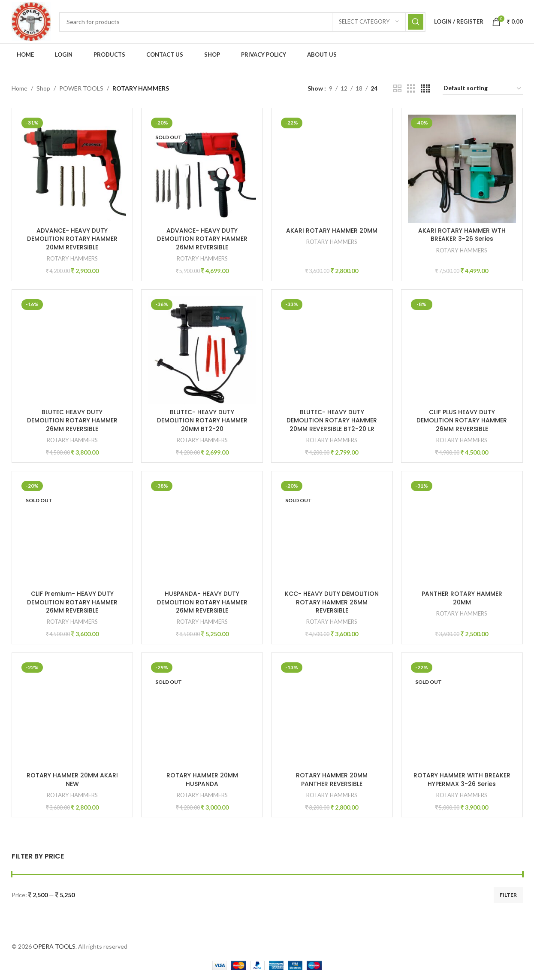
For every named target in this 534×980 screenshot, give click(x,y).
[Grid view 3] (411, 90)
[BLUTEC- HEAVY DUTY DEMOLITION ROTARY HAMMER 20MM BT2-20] (202, 351)
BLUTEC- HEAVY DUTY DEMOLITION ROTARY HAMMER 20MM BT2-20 (202, 421)
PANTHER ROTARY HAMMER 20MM (462, 599)
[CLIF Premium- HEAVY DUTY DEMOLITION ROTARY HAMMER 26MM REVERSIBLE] (72, 533)
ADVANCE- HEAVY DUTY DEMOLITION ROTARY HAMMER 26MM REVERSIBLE (202, 240)
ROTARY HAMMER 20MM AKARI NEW (72, 781)
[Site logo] (32, 22)
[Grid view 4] (425, 90)
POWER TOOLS (81, 90)
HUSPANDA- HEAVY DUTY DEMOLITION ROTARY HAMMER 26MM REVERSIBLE (202, 603)
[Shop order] (483, 90)
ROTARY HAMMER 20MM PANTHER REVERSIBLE (332, 781)
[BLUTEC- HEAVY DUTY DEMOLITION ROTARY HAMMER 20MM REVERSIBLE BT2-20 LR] (332, 351)
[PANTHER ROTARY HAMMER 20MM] (462, 533)
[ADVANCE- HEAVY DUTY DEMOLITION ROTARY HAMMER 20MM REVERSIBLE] (72, 170)
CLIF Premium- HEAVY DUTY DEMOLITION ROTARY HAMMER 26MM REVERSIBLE (72, 603)
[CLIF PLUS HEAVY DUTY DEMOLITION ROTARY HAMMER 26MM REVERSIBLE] (462, 351)
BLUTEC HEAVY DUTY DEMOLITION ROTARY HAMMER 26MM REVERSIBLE (72, 421)
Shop (43, 90)
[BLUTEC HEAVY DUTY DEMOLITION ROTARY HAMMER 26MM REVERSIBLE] (72, 351)
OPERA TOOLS (54, 948)
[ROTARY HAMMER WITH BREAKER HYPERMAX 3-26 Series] (462, 715)
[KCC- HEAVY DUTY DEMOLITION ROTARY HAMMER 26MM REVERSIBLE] (332, 533)
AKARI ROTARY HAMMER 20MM (332, 231)
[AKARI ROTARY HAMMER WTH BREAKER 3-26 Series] (462, 170)
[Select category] (369, 22)
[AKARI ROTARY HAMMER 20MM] (332, 170)
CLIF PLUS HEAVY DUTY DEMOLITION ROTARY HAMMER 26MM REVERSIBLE (462, 421)
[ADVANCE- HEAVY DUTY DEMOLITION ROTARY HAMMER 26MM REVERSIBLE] (202, 170)
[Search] (243, 22)
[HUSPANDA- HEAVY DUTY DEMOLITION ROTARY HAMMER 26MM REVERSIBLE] (202, 533)
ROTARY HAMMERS (72, 259)
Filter (508, 896)
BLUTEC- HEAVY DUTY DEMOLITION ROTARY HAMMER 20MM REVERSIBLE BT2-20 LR (332, 421)
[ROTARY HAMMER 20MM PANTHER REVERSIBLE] (332, 715)
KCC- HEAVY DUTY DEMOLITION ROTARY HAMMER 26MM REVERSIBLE (332, 603)
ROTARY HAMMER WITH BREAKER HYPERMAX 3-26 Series (462, 781)
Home (20, 90)
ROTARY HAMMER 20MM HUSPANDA (202, 781)
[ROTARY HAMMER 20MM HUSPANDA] (202, 715)
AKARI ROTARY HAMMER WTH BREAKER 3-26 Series (462, 236)
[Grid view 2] (397, 90)
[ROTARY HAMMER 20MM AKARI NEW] (72, 715)
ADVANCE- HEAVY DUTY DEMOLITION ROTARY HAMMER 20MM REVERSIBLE (72, 240)
